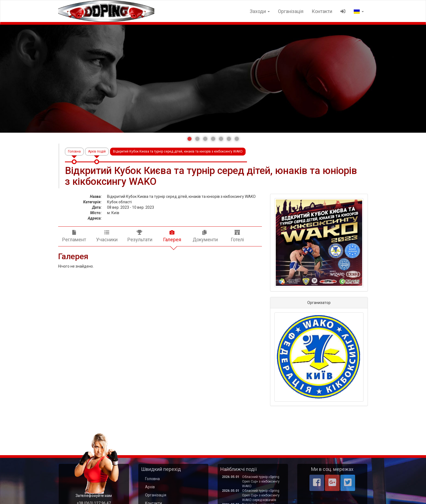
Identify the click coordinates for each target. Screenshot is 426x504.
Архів (150, 487)
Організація (291, 11)
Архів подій (97, 151)
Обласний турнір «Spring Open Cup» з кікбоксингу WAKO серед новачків (261, 495)
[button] (189, 139)
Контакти (322, 11)
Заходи (260, 11)
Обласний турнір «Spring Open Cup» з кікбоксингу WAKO (261, 481)
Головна (74, 151)
